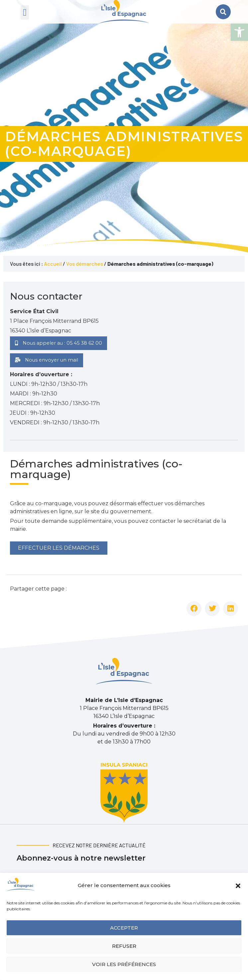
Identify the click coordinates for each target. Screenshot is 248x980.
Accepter (124, 928)
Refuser (124, 946)
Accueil (53, 264)
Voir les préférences (124, 964)
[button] (239, 32)
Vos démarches (85, 264)
